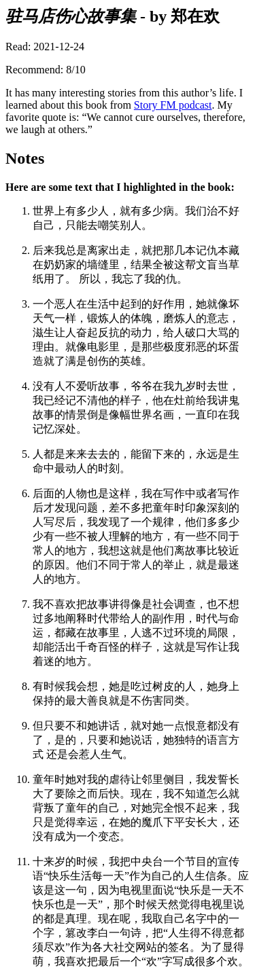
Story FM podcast (173, 105)
